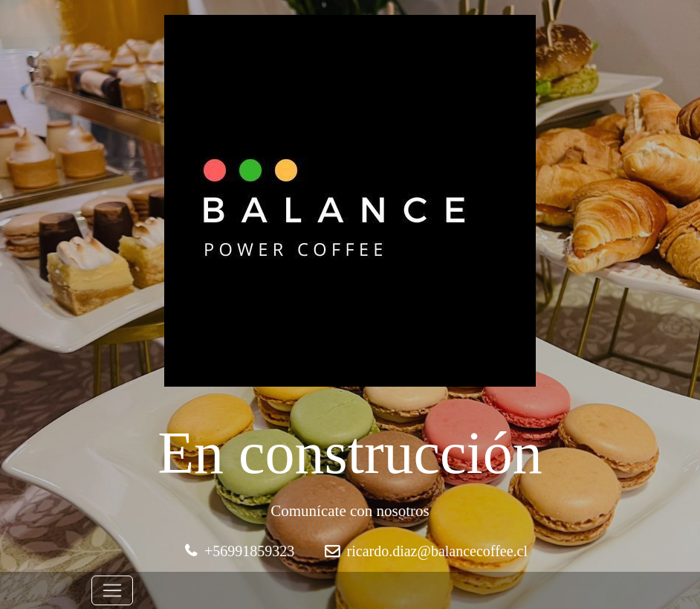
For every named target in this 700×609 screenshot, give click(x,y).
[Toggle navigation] (112, 590)
